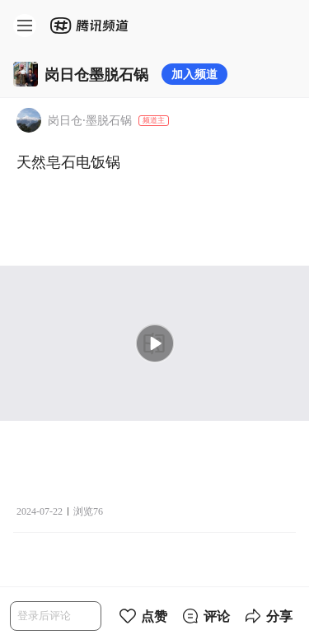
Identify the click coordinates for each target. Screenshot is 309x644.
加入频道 (194, 74)
